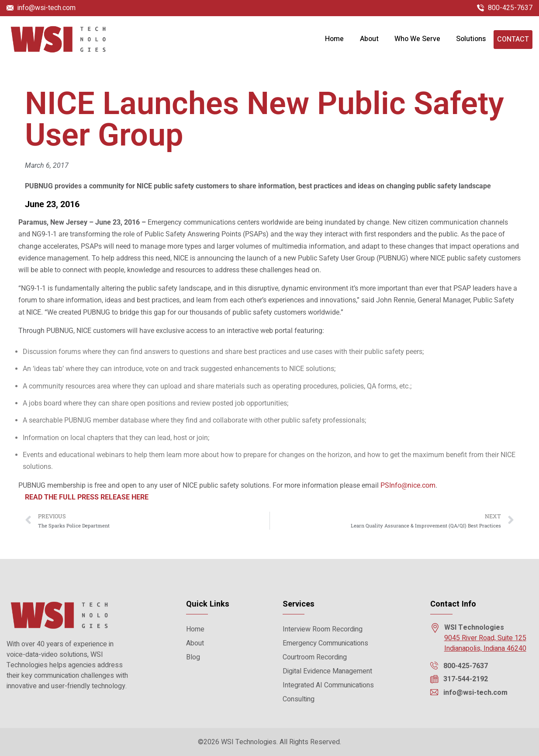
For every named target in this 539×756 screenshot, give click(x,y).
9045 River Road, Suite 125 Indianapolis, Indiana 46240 (485, 643)
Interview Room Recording (323, 629)
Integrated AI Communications (328, 685)
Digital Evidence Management (327, 671)
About (369, 40)
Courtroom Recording (315, 657)
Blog (193, 657)
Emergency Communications (325, 643)
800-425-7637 (510, 8)
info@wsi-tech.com (47, 8)
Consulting (299, 699)
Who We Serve (417, 40)
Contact (513, 40)
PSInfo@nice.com (408, 488)
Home (334, 40)
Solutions (471, 40)
